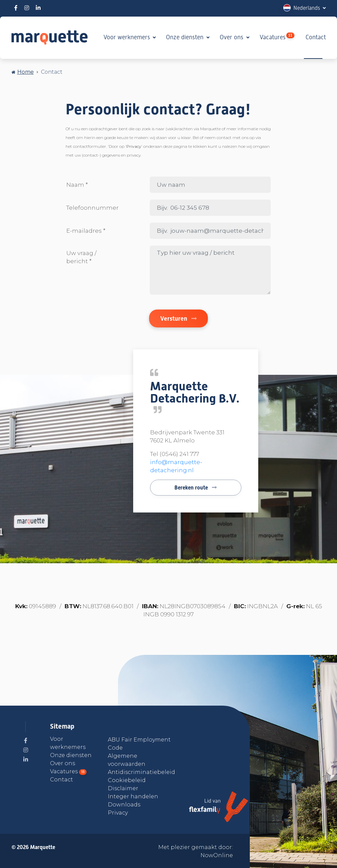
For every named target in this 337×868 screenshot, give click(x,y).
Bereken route (196, 488)
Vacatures (277, 37)
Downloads (124, 805)
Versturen (178, 318)
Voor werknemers (128, 37)
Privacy (118, 813)
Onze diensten (186, 37)
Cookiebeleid (127, 780)
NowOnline (217, 855)
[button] (305, 8)
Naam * (77, 185)
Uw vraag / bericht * (81, 257)
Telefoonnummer (92, 208)
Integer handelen (133, 796)
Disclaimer (123, 788)
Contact (316, 37)
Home (26, 72)
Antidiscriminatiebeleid (141, 772)
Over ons (232, 37)
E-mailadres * (86, 231)
